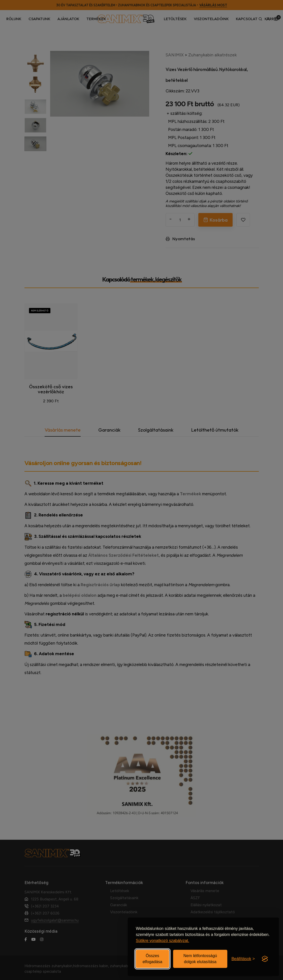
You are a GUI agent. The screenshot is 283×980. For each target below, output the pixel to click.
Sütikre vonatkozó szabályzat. (163, 941)
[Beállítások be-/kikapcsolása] (243, 959)
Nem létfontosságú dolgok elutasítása (200, 959)
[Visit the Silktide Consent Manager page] (265, 959)
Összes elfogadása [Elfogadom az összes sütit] (152, 959)
